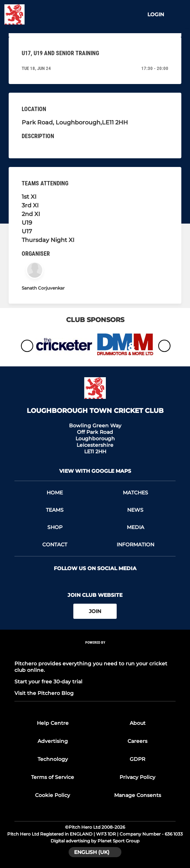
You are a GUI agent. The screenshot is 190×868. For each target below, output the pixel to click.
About (138, 723)
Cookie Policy (53, 795)
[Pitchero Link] (95, 652)
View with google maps (95, 471)
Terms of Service (53, 777)
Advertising (53, 741)
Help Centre (53, 723)
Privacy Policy (137, 777)
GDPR (137, 759)
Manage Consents (138, 795)
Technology (53, 759)
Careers (137, 741)
